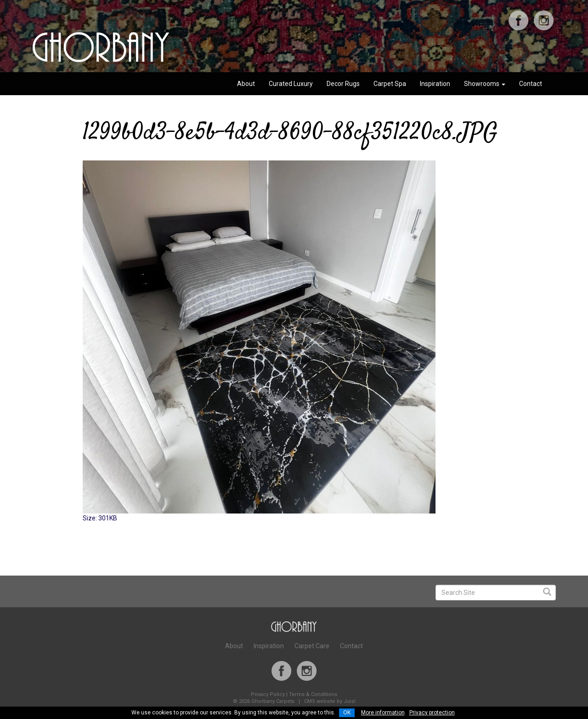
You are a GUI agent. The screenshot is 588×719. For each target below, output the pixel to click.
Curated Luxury (291, 84)
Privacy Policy (268, 694)
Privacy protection (432, 713)
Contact (531, 84)
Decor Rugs (343, 84)
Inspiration (435, 84)
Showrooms (485, 84)
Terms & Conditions (313, 694)
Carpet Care (312, 646)
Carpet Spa (390, 84)
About (246, 84)
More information (383, 713)
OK (347, 713)
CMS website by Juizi (330, 701)
